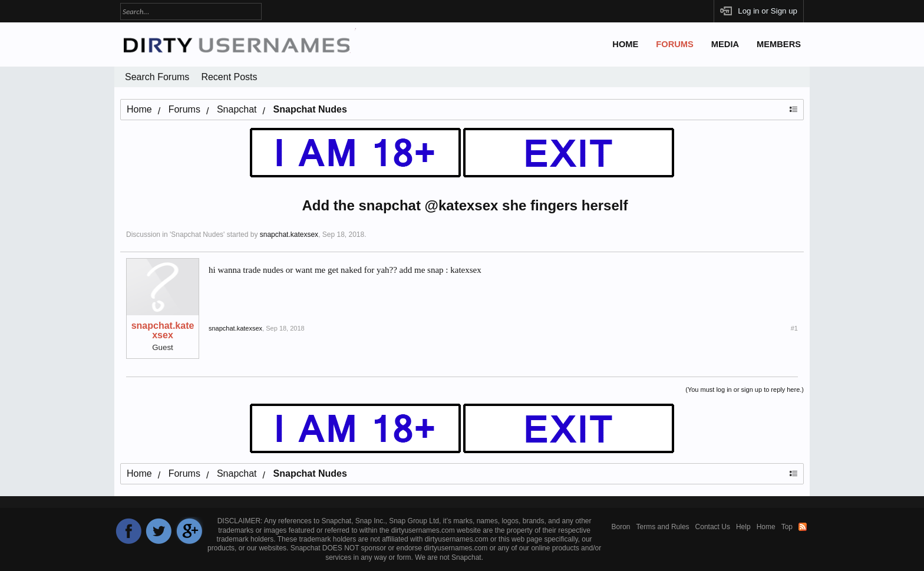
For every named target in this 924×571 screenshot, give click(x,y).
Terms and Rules (663, 527)
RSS (803, 527)
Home (625, 44)
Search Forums (157, 77)
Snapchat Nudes (197, 235)
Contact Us (713, 527)
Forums (675, 44)
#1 (794, 328)
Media (725, 44)
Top (787, 527)
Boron (621, 527)
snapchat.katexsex (289, 235)
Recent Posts (229, 77)
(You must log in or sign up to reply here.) (745, 390)
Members (779, 44)
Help (743, 527)
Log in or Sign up (768, 11)
